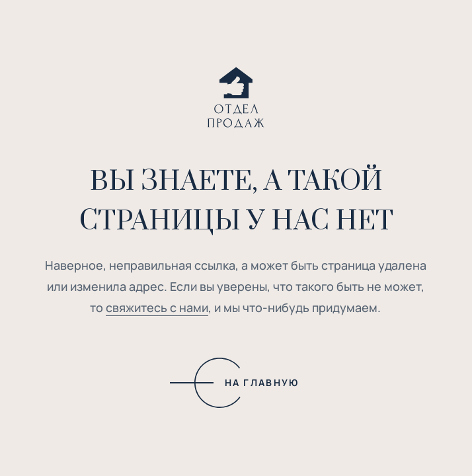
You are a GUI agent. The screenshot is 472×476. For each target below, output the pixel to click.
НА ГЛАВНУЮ (262, 382)
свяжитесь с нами (157, 307)
